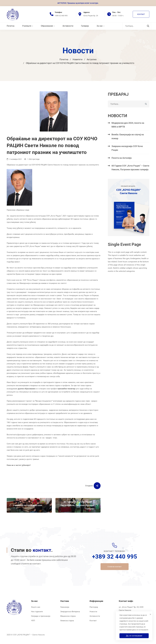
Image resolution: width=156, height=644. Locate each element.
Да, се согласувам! (134, 636)
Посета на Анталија (122, 165)
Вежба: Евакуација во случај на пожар (128, 143)
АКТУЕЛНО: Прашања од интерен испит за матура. (78, 3)
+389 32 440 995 (115, 557)
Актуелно (92, 59)
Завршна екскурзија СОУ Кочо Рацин (127, 155)
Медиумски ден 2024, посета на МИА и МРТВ (128, 132)
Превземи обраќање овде (18, 210)
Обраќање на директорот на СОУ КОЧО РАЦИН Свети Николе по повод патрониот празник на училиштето (53, 165)
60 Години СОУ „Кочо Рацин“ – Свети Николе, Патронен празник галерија (130, 175)
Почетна (64, 59)
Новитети (78, 59)
